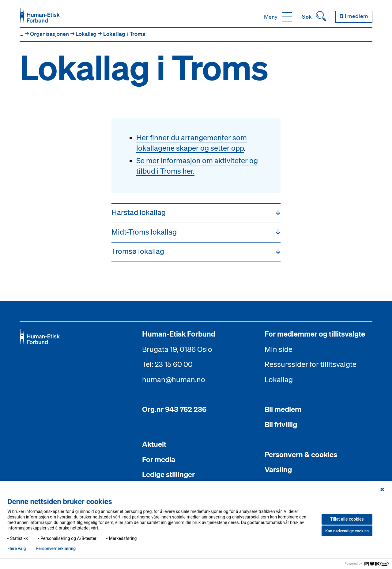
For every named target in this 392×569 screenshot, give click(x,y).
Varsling (278, 469)
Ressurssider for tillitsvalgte (311, 364)
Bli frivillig (281, 424)
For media (159, 459)
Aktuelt (154, 444)
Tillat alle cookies (347, 519)
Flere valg (17, 548)
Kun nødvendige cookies (347, 531)
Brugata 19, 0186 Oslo (177, 349)
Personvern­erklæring (56, 548)
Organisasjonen (50, 34)
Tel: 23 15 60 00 (167, 364)
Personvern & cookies (301, 454)
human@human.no (174, 379)
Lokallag (87, 34)
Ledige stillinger (168, 474)
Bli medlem (283, 409)
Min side (279, 349)
